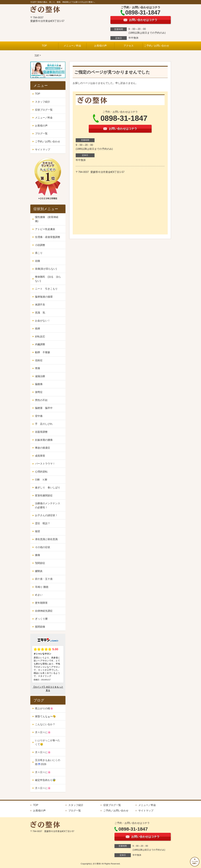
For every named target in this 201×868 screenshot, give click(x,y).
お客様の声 (100, 46)
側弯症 (39, 392)
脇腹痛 (39, 384)
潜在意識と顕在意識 (46, 539)
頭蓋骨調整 (41, 432)
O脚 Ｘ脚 (41, 480)
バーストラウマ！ (45, 464)
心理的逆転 (41, 472)
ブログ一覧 (41, 133)
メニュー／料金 (72, 46)
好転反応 (40, 336)
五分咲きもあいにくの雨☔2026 (48, 762)
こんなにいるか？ (45, 724)
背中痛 (39, 416)
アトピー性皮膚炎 (45, 229)
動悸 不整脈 (43, 352)
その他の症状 (43, 547)
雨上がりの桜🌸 (44, 708)
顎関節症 (40, 563)
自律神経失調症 (44, 611)
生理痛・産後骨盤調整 (48, 237)
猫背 (38, 531)
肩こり (39, 253)
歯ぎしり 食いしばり (48, 488)
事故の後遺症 (43, 448)
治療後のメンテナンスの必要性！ (48, 505)
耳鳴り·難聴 (42, 587)
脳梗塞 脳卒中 (44, 408)
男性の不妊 (41, 400)
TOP (44, 46)
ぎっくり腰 (41, 619)
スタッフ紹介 (43, 102)
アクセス (129, 46)
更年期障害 (41, 603)
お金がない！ (43, 321)
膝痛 (38, 555)
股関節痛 (40, 627)
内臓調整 (40, 344)
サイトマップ (43, 150)
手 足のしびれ (44, 424)
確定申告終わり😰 (45, 780)
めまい (39, 595)
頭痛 (38, 261)
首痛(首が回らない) (46, 269)
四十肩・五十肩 (44, 579)
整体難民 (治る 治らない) (48, 279)
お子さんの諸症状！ (46, 515)
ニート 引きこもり (48, 289)
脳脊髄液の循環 (44, 297)
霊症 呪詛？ (43, 523)
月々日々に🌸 (43, 732)
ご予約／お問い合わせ (157, 46)
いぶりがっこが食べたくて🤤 (48, 742)
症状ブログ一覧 (44, 110)
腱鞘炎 (39, 571)
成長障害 (40, 456)
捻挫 (38, 328)
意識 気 (40, 313)
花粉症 (39, 360)
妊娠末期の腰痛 (44, 440)
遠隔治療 (40, 376)
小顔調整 (40, 245)
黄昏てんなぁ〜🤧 (45, 716)
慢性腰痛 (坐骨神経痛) (47, 219)
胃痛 (38, 368)
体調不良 (40, 305)
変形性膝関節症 (44, 496)
